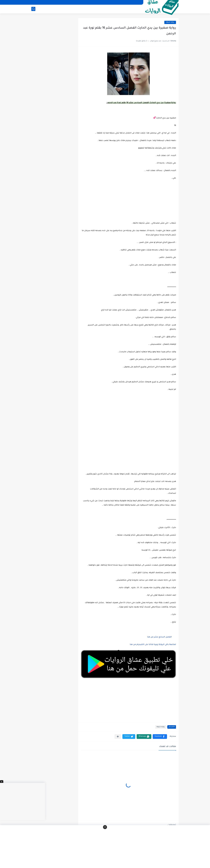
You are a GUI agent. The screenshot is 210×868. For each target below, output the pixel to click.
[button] (160, 737)
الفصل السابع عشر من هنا (159, 637)
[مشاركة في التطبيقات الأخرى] (118, 737)
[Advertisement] (128, 420)
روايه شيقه (170, 22)
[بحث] (33, 9)
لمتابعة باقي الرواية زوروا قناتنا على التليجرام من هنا (153, 645)
